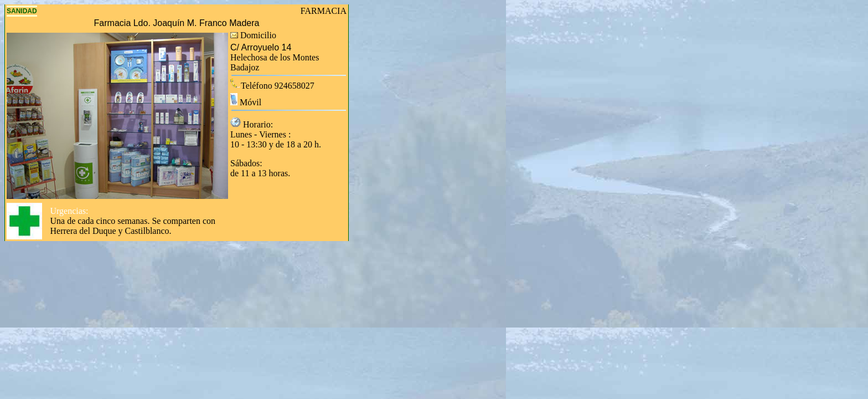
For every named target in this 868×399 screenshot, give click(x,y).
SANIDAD (22, 11)
